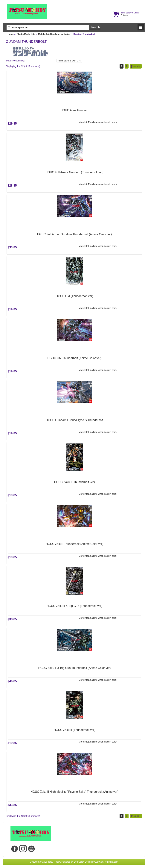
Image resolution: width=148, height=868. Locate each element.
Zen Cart (78, 862)
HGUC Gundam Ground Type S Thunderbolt (74, 420)
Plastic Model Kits (26, 34)
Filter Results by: (15, 61)
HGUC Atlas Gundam (74, 110)
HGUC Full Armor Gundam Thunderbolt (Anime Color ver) (74, 234)
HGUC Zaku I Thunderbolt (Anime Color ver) (74, 544)
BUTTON (141, 27)
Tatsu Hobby (54, 862)
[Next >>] (136, 66)
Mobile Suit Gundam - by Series (54, 34)
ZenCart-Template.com (107, 862)
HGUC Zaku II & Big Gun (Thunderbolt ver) (74, 606)
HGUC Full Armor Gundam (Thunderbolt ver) (74, 172)
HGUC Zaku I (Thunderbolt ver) (74, 482)
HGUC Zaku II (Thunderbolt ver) (74, 730)
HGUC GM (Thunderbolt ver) (74, 296)
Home (11, 34)
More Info (83, 122)
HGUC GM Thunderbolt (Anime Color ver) (74, 358)
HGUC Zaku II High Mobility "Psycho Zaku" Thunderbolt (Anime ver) (74, 792)
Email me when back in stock (103, 122)
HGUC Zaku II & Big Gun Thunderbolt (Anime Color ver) (74, 668)
